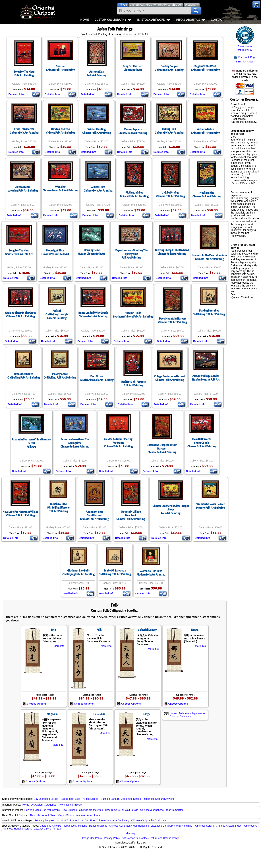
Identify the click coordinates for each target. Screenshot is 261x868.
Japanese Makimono (75, 826)
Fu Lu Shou (99, 714)
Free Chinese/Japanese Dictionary (110, 820)
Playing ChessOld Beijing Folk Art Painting (60, 376)
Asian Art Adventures (88, 815)
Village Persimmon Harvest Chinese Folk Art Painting (170, 378)
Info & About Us (190, 20)
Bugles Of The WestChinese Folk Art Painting (205, 68)
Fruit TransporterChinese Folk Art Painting (24, 131)
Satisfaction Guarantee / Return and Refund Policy (150, 838)
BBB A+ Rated (245, 62)
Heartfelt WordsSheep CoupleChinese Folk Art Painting (202, 443)
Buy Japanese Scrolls (46, 799)
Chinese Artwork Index (229, 826)
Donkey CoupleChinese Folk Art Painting (169, 68)
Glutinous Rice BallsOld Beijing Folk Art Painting (78, 572)
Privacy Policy (112, 838)
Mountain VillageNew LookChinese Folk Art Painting (131, 515)
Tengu (147, 714)
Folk (53, 630)
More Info (59, 646)
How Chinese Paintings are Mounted (82, 810)
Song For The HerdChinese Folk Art (133, 68)
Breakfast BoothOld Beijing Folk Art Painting (24, 376)
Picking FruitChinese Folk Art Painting (169, 131)
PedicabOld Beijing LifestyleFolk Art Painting (57, 314)
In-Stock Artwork (154, 20)
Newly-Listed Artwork (70, 805)
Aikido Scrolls (90, 799)
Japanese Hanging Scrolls (17, 829)
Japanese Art (251, 826)
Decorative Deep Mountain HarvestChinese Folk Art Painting (162, 449)
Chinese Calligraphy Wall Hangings (129, 826)
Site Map (130, 834)
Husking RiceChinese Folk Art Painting (207, 195)
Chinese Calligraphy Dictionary (149, 820)
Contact (217, 20)
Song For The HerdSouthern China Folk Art (19, 252)
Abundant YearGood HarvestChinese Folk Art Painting (94, 515)
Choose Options (35, 704)
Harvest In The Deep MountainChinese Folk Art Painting (210, 257)
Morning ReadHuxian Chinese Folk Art (91, 252)
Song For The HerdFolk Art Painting (24, 74)
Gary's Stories (66, 815)
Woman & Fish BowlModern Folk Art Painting (151, 573)
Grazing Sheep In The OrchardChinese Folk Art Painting (172, 252)
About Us (35, 815)
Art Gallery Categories (44, 805)
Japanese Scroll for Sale (48, 829)
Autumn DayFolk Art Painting (97, 74)
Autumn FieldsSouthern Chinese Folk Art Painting (133, 315)
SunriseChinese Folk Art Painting (60, 68)
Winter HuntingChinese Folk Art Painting (97, 131)
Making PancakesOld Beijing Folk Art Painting (209, 312)
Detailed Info (16, 94)
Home (85, 20)
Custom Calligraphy (113, 20)
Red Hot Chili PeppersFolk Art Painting (133, 384)
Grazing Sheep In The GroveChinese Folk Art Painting (21, 315)
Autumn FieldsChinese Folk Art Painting (205, 131)
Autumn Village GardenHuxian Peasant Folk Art (206, 378)
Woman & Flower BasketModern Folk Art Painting (210, 506)
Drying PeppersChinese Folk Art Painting (133, 131)
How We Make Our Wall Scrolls (42, 810)
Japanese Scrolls (204, 826)
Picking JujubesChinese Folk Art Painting (134, 194)
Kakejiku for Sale (71, 799)
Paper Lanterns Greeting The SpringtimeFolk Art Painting (131, 254)
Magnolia (52, 714)
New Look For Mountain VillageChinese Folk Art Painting (20, 514)
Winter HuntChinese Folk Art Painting (98, 189)
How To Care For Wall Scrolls (122, 810)
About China (49, 815)
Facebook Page (245, 57)
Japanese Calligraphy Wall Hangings (172, 826)
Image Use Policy (92, 838)
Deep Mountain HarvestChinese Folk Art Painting (173, 320)
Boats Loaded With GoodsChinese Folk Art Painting (93, 315)
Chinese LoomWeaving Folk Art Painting (23, 189)
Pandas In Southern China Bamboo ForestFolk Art (31, 443)
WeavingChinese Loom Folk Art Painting (60, 189)
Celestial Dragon (148, 630)
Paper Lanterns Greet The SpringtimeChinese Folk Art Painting (75, 443)
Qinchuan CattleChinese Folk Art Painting (60, 131)
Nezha (195, 630)
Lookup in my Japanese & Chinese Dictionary (187, 715)
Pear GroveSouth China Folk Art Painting (97, 378)
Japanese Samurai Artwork (159, 799)
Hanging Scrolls (98, 826)
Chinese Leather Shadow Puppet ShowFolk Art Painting (171, 510)
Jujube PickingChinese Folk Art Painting (171, 194)
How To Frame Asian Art (74, 820)
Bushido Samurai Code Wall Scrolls (121, 799)
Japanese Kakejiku (51, 826)
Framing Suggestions (47, 820)
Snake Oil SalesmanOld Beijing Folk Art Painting (115, 572)
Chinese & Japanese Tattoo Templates (162, 810)
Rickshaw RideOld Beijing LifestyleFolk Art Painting (58, 508)
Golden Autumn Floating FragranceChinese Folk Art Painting (118, 443)
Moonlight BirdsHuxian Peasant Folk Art (55, 252)
